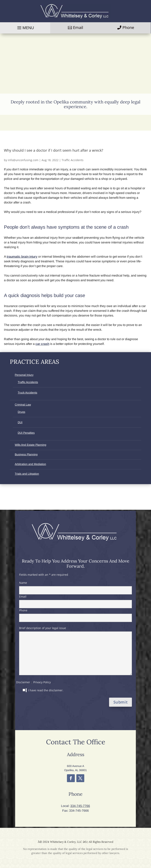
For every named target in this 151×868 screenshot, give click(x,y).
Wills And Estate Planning (31, 445)
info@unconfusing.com (23, 160)
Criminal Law (23, 405)
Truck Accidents (27, 393)
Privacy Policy (42, 682)
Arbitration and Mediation (30, 464)
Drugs (21, 412)
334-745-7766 (80, 806)
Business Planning (26, 454)
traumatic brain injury (22, 257)
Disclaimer (23, 682)
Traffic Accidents (73, 160)
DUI (20, 422)
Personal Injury (24, 375)
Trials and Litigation (27, 474)
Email (78, 27)
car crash (42, 344)
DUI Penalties (26, 433)
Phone (128, 27)
